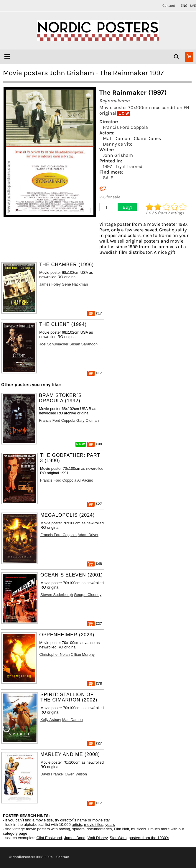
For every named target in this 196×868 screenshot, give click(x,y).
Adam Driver (88, 535)
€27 (94, 504)
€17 (94, 313)
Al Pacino (85, 480)
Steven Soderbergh (57, 595)
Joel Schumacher (54, 344)
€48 (94, 564)
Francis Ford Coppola (125, 127)
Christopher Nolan (54, 654)
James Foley (50, 284)
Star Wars (118, 838)
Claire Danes (147, 138)
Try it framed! (130, 166)
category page (15, 833)
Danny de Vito (118, 144)
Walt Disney (98, 838)
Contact (169, 6)
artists (77, 825)
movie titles (94, 825)
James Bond (75, 838)
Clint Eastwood (49, 838)
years (110, 825)
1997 (107, 166)
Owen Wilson (76, 774)
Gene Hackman (75, 284)
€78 (94, 683)
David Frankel (52, 774)
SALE (108, 178)
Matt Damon (117, 138)
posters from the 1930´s (149, 838)
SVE (193, 6)
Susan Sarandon (84, 344)
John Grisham (118, 155)
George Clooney (88, 595)
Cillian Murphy (83, 654)
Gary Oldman (88, 420)
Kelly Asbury (51, 720)
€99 (94, 444)
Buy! (127, 207)
